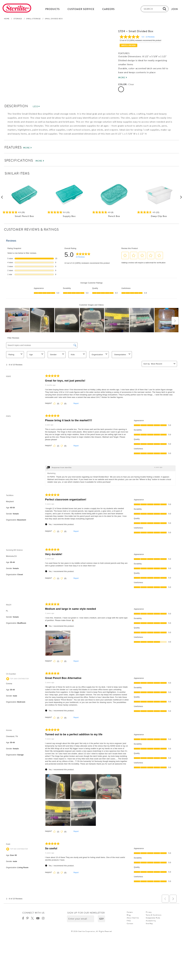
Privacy (149, 912)
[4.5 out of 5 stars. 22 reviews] (159, 212)
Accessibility (151, 921)
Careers (130, 912)
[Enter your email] (81, 919)
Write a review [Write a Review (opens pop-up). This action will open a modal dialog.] (128, 45)
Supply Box (69, 216)
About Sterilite (133, 918)
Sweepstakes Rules (153, 918)
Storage (18, 19)
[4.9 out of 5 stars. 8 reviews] (114, 212)
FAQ (129, 921)
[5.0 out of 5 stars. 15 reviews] (69, 212)
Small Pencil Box (24, 216)
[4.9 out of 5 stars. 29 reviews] (24, 212)
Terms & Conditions (154, 915)
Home (7, 19)
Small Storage (33, 19)
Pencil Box (114, 216)
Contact (130, 923)
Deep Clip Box (159, 216)
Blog (129, 915)
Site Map (149, 923)
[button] (102, 919)
